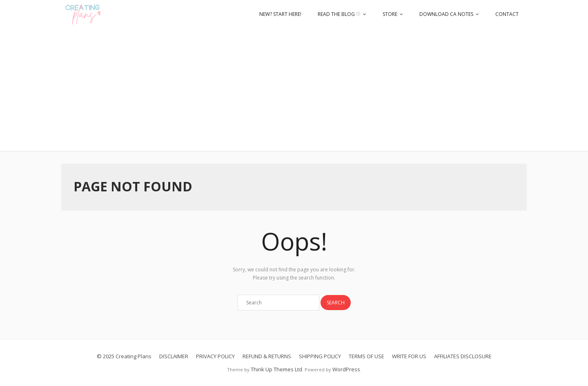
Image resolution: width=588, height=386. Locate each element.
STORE (390, 14)
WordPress (346, 369)
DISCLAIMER (174, 356)
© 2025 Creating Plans (124, 356)
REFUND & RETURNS (267, 356)
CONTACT (507, 14)
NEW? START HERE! (280, 14)
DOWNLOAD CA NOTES (446, 14)
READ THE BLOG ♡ (339, 14)
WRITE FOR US (409, 356)
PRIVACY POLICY (215, 356)
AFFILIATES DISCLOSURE (463, 356)
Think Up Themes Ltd (276, 369)
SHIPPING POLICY (320, 356)
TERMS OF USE (366, 356)
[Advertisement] (294, 90)
